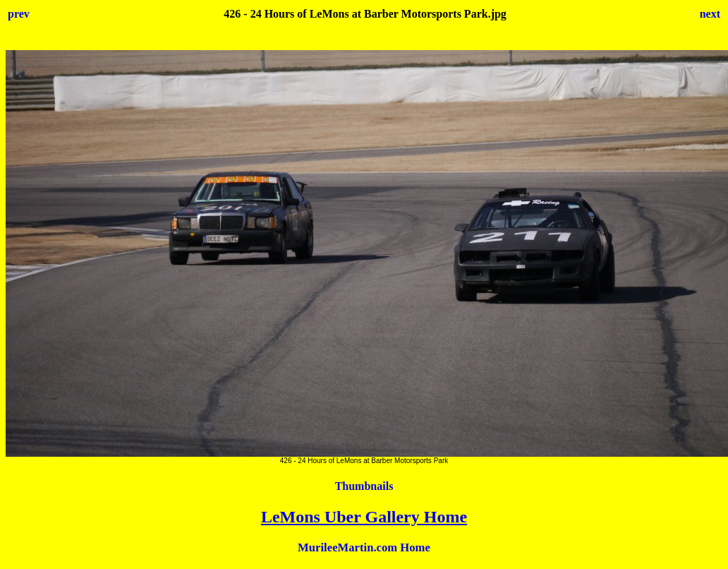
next (710, 14)
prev (19, 14)
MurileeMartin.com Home (364, 547)
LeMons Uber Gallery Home (364, 517)
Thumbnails (364, 486)
